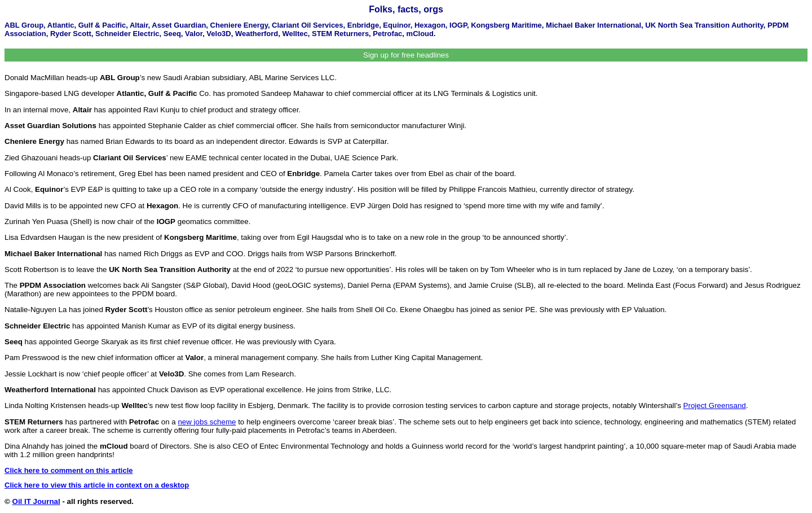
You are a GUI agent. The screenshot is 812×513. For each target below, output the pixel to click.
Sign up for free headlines (406, 55)
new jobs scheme (207, 422)
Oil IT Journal (36, 501)
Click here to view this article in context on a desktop (97, 485)
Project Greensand (715, 405)
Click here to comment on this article (69, 470)
